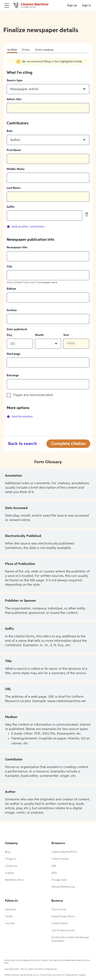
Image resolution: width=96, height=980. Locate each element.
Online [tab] (26, 50)
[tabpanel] (48, 241)
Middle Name (16, 169)
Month (39, 335)
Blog (8, 852)
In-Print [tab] (12, 50)
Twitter (9, 917)
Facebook (10, 910)
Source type (15, 80)
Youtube (10, 923)
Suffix (11, 207)
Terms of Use (59, 910)
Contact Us (11, 866)
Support (10, 873)
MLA (54, 873)
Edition (11, 289)
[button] (48, 89)
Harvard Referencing (63, 887)
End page (13, 375)
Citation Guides (60, 859)
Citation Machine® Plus (64, 852)
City (9, 267)
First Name (14, 150)
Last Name (14, 188)
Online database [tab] (45, 50)
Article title (14, 99)
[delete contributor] (87, 214)
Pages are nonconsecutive (33, 395)
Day (9, 335)
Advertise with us (15, 880)
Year (66, 335)
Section (12, 310)
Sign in (86, 5)
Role (10, 131)
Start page (14, 354)
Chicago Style (59, 880)
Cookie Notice (60, 923)
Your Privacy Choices (63, 931)
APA (54, 866)
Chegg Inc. (11, 859)
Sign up (72, 5)
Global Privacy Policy (63, 917)
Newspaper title (17, 247)
